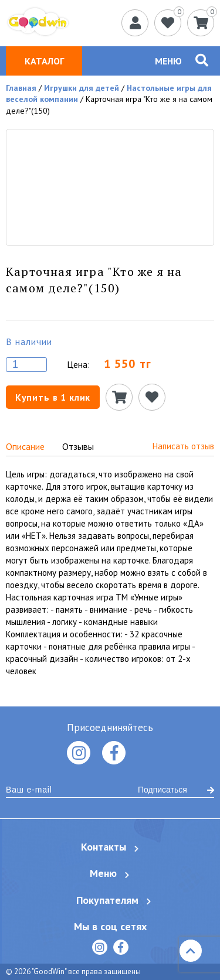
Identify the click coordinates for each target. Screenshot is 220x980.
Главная (21, 88)
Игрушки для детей (82, 88)
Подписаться (176, 790)
